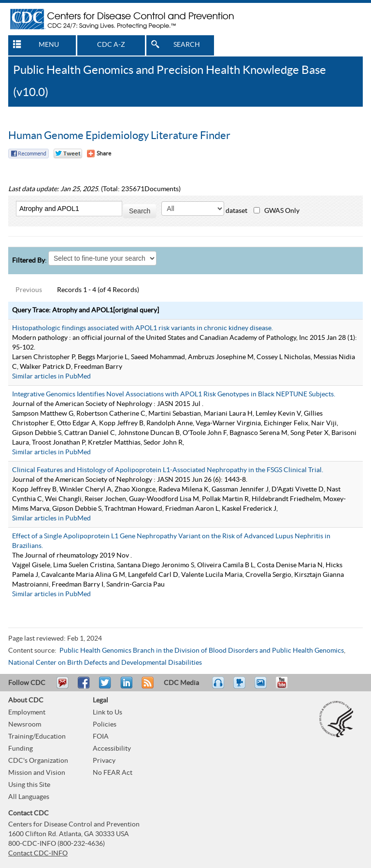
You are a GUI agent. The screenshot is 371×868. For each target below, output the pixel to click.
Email (62, 687)
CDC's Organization (38, 761)
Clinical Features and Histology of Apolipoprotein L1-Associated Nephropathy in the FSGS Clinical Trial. (168, 470)
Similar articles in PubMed (51, 377)
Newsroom (25, 725)
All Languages (29, 797)
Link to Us (107, 713)
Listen (219, 687)
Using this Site (29, 785)
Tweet (106, 687)
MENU (49, 45)
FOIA (101, 737)
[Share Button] (99, 154)
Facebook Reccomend (29, 154)
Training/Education (37, 737)
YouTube (286, 687)
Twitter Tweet (68, 154)
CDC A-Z (111, 45)
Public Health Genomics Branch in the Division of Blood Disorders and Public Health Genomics (202, 651)
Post (125, 687)
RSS (147, 687)
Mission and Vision (37, 773)
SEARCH (187, 45)
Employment (27, 713)
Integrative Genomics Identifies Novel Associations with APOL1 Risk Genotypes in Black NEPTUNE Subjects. (174, 394)
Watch (241, 687)
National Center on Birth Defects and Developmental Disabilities (105, 663)
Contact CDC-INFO (38, 854)
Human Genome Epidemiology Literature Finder (119, 136)
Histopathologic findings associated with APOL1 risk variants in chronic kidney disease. (143, 328)
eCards (263, 687)
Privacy (104, 761)
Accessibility (112, 749)
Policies (105, 725)
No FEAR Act (113, 773)
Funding (21, 749)
